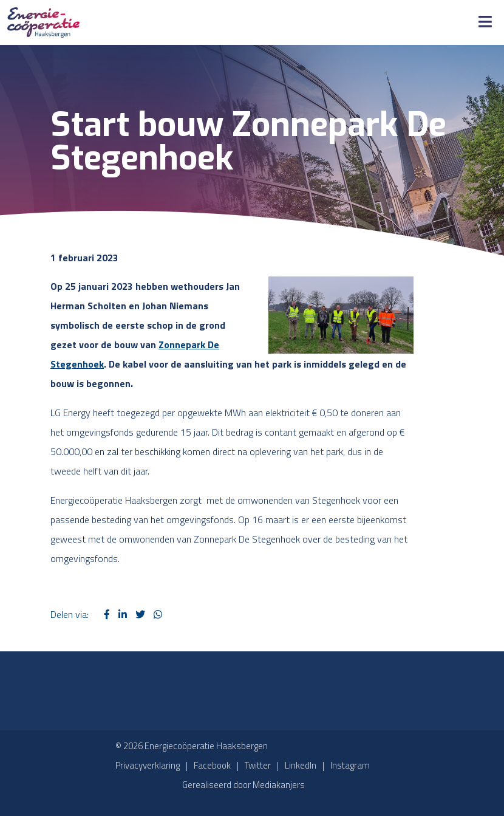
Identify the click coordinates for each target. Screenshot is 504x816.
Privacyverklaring (148, 765)
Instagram (350, 765)
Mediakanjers (279, 785)
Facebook (212, 765)
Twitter (258, 765)
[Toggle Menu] (485, 22)
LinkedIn (301, 765)
